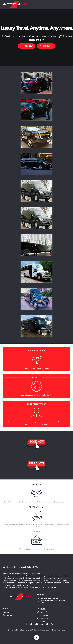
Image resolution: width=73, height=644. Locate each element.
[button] (69, 4)
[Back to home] (15, 4)
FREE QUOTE (46, 46)
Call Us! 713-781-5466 (49, 587)
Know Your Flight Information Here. (36, 368)
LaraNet (49, 630)
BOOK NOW (27, 46)
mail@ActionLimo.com (49, 598)
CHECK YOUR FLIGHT (36, 351)
